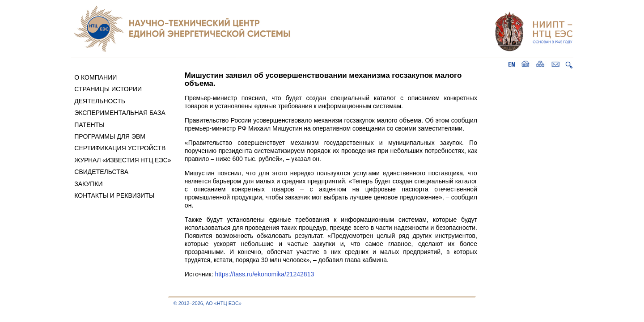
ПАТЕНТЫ (89, 125)
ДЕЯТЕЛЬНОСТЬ (100, 101)
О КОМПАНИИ (95, 77)
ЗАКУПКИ (88, 184)
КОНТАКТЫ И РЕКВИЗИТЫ (114, 195)
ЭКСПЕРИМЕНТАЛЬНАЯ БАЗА (120, 113)
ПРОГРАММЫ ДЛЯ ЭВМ (110, 136)
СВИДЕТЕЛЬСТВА (101, 172)
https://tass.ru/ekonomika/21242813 (264, 274)
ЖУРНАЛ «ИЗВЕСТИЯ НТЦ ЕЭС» (123, 160)
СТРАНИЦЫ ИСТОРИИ (108, 89)
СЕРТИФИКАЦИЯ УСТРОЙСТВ (120, 148)
